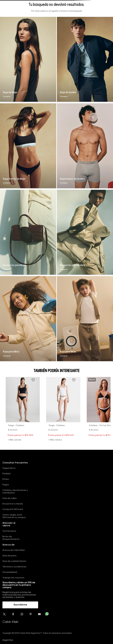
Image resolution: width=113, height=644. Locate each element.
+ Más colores (15, 440)
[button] (20, 605)
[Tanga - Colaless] (23, 409)
